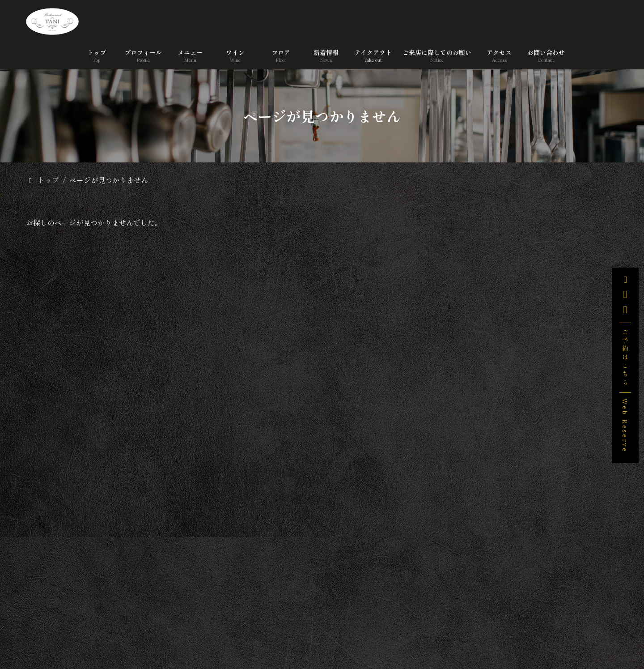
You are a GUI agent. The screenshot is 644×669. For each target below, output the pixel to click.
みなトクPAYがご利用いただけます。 (574, 349)
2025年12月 (504, 581)
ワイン (245, 635)
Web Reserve (625, 425)
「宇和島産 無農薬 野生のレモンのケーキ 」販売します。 (575, 257)
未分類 (496, 504)
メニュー (197, 635)
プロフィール (138, 635)
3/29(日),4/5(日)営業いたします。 (576, 304)
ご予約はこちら (625, 358)
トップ (82, 635)
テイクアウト (397, 635)
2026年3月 (502, 558)
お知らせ (500, 481)
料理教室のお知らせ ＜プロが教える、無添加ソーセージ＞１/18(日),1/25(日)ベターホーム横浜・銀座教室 (576, 403)
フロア (290, 635)
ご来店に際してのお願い (481, 635)
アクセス (558, 635)
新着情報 (338, 635)
